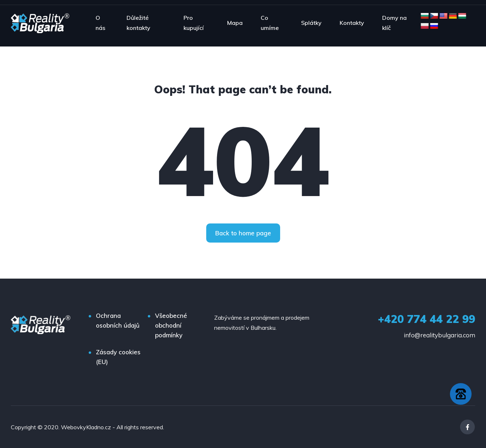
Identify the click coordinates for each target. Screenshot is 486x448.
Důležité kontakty (138, 23)
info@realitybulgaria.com (439, 335)
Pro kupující (194, 23)
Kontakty (352, 23)
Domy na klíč (394, 23)
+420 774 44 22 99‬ (427, 319)
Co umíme (270, 23)
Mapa (235, 23)
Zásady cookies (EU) (118, 357)
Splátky (311, 23)
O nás (100, 23)
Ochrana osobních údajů (118, 320)
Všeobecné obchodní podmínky (171, 325)
